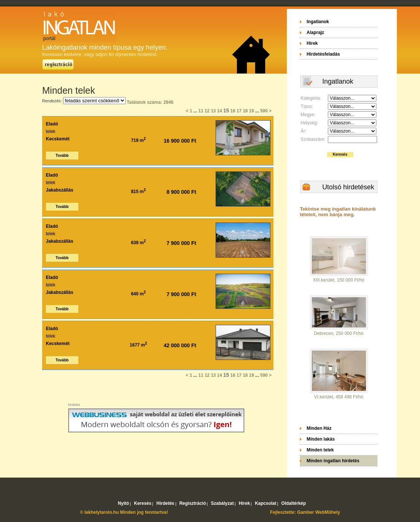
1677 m (138, 345)
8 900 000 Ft (181, 192)
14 (220, 111)
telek (51, 131)
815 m (138, 192)
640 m (138, 294)
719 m (138, 140)
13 (213, 111)
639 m (138, 243)
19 (252, 111)
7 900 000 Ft (181, 243)
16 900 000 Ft (180, 141)
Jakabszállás (59, 190)
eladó (52, 124)
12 (207, 111)
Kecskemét (58, 139)
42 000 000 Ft (180, 345)
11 (201, 111)
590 (264, 111)
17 (239, 111)
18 (245, 111)
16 (233, 111)
